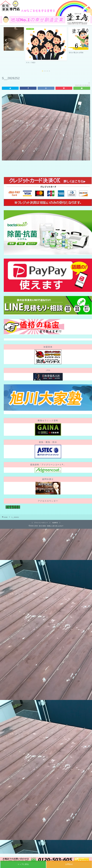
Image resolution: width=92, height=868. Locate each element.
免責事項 (55, 523)
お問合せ (69, 864)
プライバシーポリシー (41, 523)
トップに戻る (23, 864)
